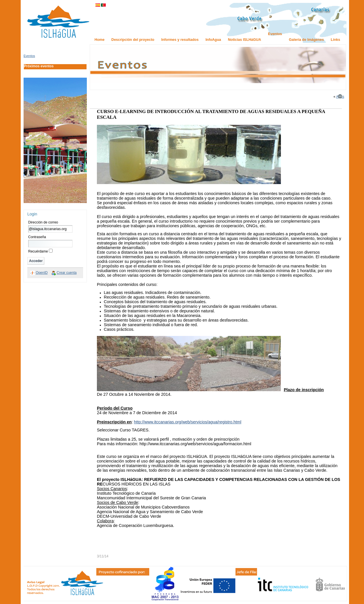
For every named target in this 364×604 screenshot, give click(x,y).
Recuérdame (38, 251)
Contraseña (37, 237)
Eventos (29, 56)
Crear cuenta (67, 273)
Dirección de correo (43, 222)
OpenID (42, 273)
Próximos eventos (39, 66)
